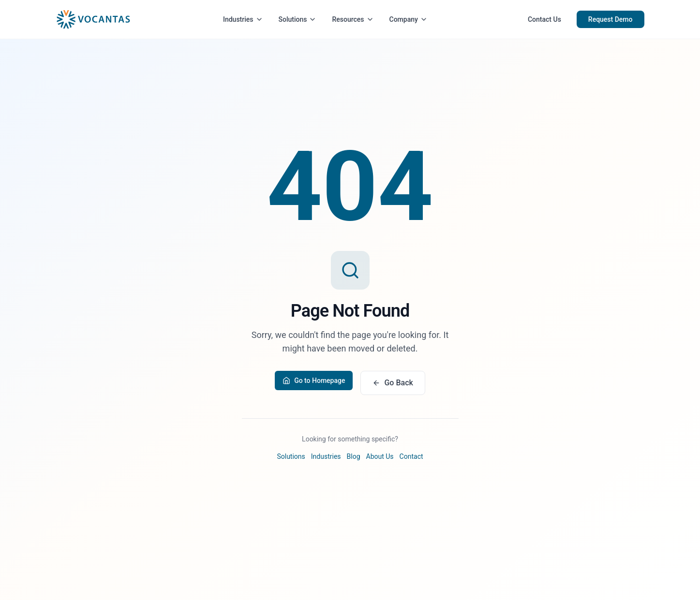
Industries (243, 19)
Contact (411, 456)
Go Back (393, 383)
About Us (380, 456)
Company (409, 19)
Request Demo (611, 19)
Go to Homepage (314, 380)
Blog (354, 456)
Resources (353, 19)
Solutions (298, 19)
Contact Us (544, 19)
